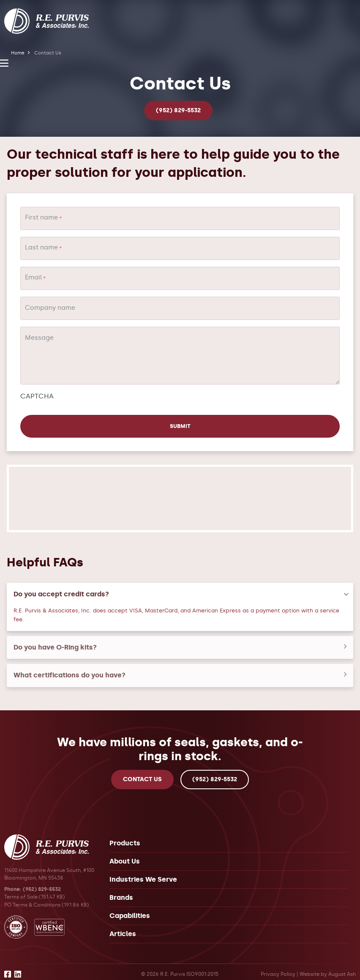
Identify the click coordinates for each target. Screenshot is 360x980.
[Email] (180, 278)
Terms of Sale (21, 890)
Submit (43, 419)
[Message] (180, 356)
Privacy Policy (278, 967)
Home (18, 53)
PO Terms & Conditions (32, 898)
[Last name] (180, 248)
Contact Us (142, 773)
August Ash (342, 967)
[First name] (180, 218)
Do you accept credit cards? (61, 587)
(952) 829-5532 (178, 110)
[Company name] (180, 308)
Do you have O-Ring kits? (55, 640)
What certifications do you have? (70, 668)
